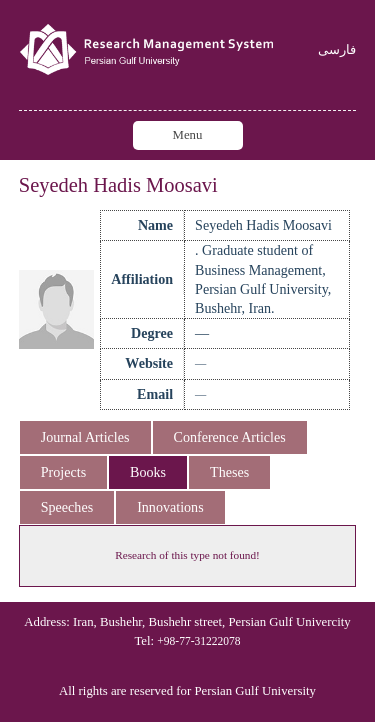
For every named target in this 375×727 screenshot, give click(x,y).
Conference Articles (230, 437)
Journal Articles (85, 437)
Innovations (170, 507)
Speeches (67, 507)
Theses (229, 472)
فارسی (337, 50)
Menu (188, 135)
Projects (63, 472)
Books (148, 472)
